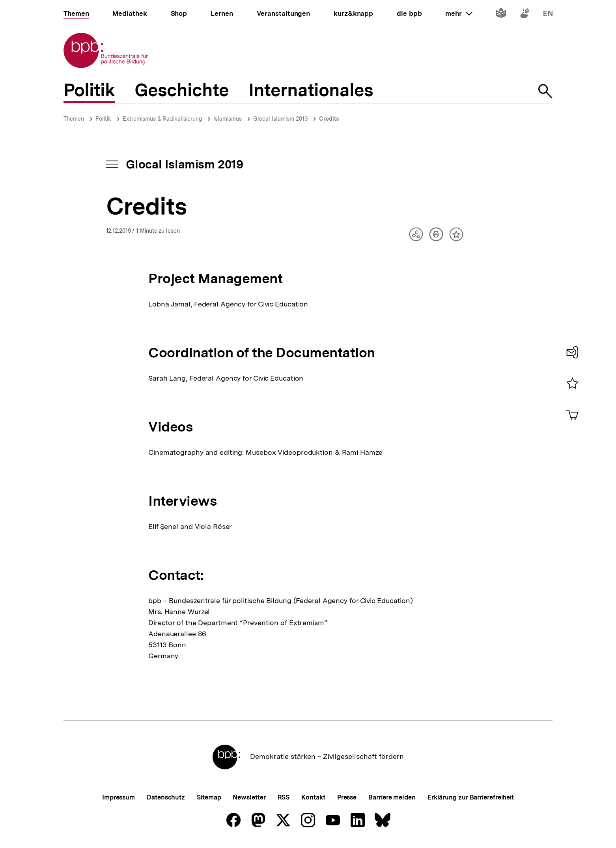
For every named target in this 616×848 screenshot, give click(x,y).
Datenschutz (166, 797)
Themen (74, 119)
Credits (329, 119)
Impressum (119, 797)
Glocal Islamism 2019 (280, 119)
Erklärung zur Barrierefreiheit (471, 797)
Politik (103, 119)
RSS (284, 797)
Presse (347, 797)
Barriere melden (392, 797)
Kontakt (313, 797)
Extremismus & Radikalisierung (162, 119)
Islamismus (228, 119)
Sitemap (209, 797)
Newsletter (249, 797)
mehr (459, 13)
